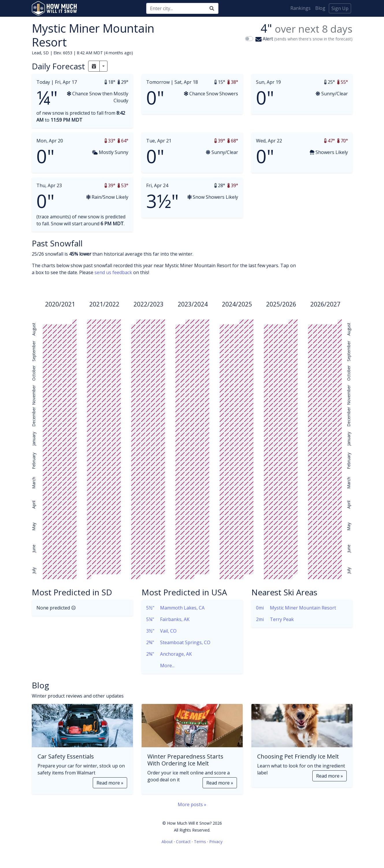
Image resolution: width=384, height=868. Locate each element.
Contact (183, 842)
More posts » (192, 804)
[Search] (176, 8)
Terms (200, 842)
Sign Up (340, 8)
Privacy (216, 842)
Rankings (300, 8)
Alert (304, 39)
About (167, 842)
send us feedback (113, 272)
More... (160, 666)
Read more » (110, 783)
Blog (320, 8)
